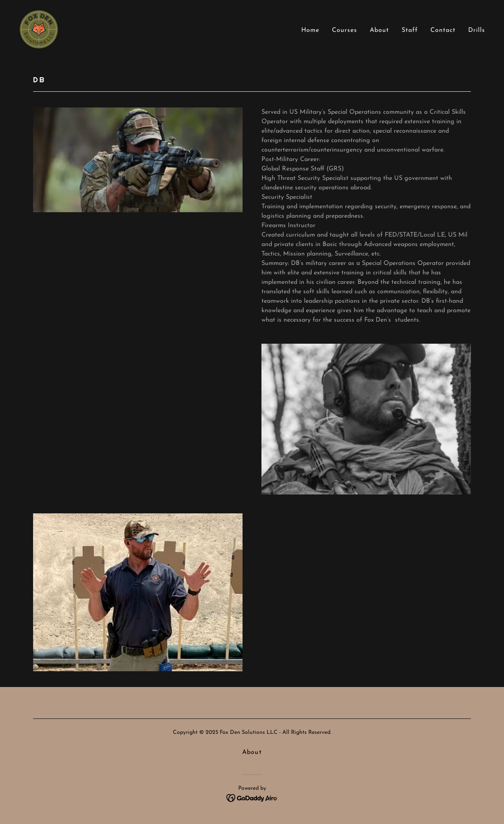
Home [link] (310, 30)
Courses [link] (345, 30)
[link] (39, 29)
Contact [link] (443, 30)
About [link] (379, 30)
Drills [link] (477, 30)
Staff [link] (410, 30)
